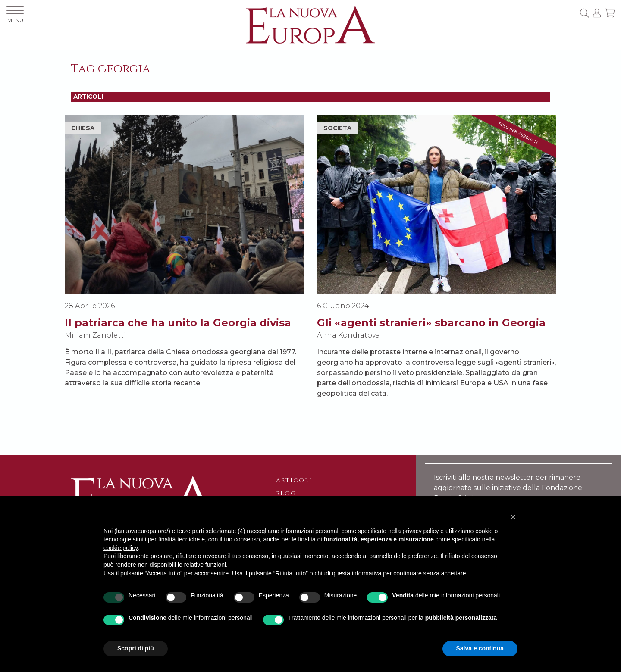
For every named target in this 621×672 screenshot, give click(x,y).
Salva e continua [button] (480, 648)
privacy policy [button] (420, 531)
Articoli (294, 481)
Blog (286, 494)
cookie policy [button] (121, 548)
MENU (15, 15)
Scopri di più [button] (136, 648)
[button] (513, 517)
